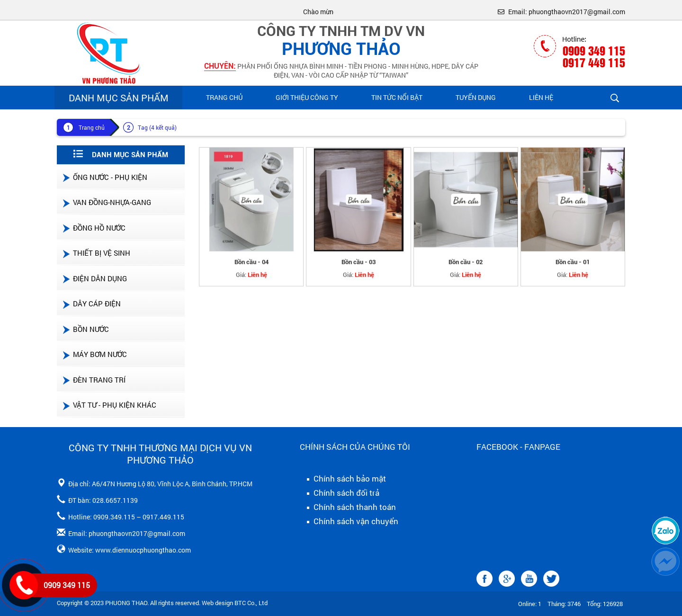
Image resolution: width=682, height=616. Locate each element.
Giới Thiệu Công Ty (307, 97)
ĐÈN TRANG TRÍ (94, 380)
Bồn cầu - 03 (359, 267)
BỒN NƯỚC (85, 329)
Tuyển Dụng (476, 97)
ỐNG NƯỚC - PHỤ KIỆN (104, 177)
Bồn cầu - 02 (466, 267)
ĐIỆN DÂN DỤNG (94, 278)
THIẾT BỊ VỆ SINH (96, 253)
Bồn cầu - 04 (251, 267)
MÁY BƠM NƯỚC (94, 354)
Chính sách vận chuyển (349, 521)
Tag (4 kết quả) (157, 127)
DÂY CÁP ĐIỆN (91, 304)
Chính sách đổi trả (340, 493)
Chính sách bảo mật (343, 479)
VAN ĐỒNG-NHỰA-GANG (106, 202)
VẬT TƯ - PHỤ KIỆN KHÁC (109, 405)
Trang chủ (224, 97)
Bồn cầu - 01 (573, 267)
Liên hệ (541, 97)
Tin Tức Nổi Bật (397, 97)
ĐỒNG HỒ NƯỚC (94, 228)
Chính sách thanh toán (348, 507)
